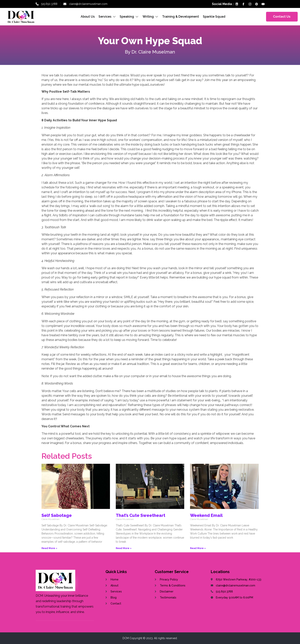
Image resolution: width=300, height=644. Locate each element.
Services (107, 17)
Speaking (129, 17)
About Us (88, 17)
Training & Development (181, 17)
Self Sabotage (57, 515)
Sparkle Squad (214, 17)
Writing (150, 17)
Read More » (49, 548)
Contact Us (282, 17)
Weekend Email (206, 515)
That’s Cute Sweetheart (140, 515)
